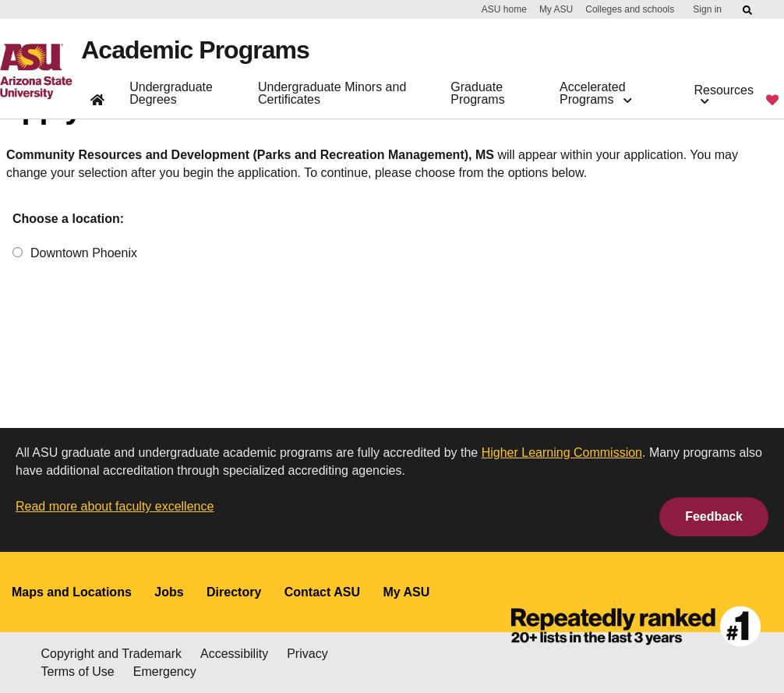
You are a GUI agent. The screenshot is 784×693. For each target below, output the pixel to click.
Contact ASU (322, 592)
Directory (234, 592)
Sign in (707, 9)
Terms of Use (78, 672)
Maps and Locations (72, 592)
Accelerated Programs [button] (595, 93)
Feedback (714, 516)
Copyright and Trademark (112, 654)
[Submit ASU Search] (748, 10)
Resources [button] (724, 95)
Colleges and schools (630, 9)
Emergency (165, 672)
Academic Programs (195, 50)
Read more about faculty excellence (115, 506)
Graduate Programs (477, 93)
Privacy (307, 654)
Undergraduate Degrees (171, 93)
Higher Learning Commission (562, 453)
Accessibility (234, 654)
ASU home (504, 9)
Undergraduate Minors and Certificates (332, 93)
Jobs (169, 592)
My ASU (556, 9)
